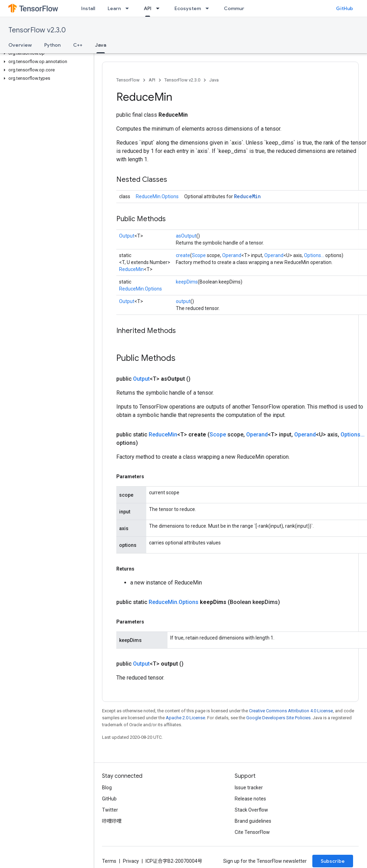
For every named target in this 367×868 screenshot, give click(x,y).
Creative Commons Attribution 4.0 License (291, 711)
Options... (314, 255)
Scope (199, 255)
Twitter (110, 810)
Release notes (250, 799)
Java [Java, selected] (101, 45)
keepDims (187, 282)
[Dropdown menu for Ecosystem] (209, 8)
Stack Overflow (251, 810)
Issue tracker (249, 788)
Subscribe (333, 861)
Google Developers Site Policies (278, 718)
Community (237, 8)
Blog (107, 788)
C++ (78, 45)
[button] (45, 53)
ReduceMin (247, 196)
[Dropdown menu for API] (160, 8)
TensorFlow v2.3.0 (37, 30)
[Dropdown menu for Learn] (129, 8)
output (183, 301)
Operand (232, 255)
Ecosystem (188, 8)
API (152, 80)
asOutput (186, 236)
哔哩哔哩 (112, 821)
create (183, 255)
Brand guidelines (253, 821)
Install (88, 8)
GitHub (345, 8)
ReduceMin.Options (157, 196)
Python (52, 45)
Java (214, 80)
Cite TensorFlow (252, 832)
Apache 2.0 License (185, 718)
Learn (114, 8)
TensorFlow (128, 80)
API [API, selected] (148, 8)
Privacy (131, 861)
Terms (109, 861)
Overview (20, 45)
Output (127, 236)
